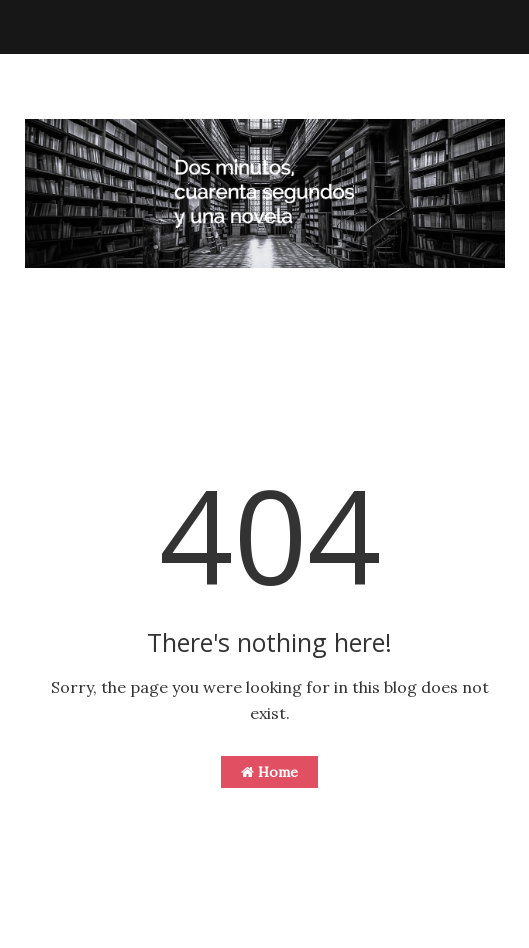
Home (269, 772)
